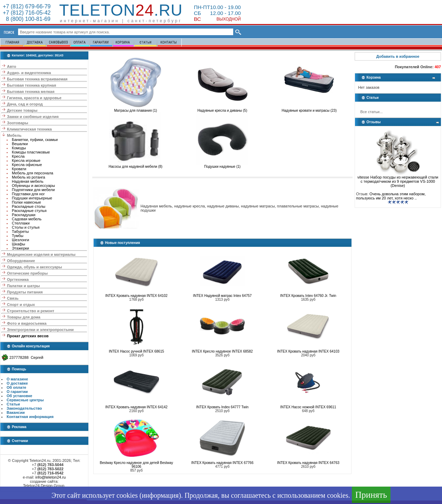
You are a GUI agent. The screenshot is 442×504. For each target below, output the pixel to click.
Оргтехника (18, 279)
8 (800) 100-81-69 (27, 19)
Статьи (13, 404)
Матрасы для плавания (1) (135, 109)
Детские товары (22, 110)
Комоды (19, 148)
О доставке (17, 383)
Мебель (14, 135)
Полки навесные (26, 202)
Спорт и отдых (21, 305)
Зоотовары (18, 123)
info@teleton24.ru (51, 477)
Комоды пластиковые (31, 152)
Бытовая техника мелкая (31, 92)
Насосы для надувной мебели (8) (136, 165)
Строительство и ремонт (31, 311)
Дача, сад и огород (25, 104)
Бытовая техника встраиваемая (37, 79)
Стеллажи (21, 223)
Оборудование (21, 261)
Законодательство (24, 408)
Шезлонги (21, 240)
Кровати (19, 169)
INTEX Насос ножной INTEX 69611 (308, 407)
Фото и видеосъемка (27, 323)
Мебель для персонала (33, 173)
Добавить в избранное (398, 56)
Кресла (18, 156)
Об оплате (16, 387)
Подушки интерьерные (32, 198)
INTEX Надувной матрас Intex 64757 (223, 296)
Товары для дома (24, 317)
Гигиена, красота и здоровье (34, 98)
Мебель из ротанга (29, 177)
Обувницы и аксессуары (33, 186)
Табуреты (20, 231)
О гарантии (17, 392)
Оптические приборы (27, 273)
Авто (12, 66)
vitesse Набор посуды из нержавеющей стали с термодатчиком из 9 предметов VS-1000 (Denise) (398, 180)
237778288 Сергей (26, 357)
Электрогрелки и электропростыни (40, 330)
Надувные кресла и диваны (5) (222, 109)
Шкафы (18, 244)
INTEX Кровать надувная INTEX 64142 (137, 407)
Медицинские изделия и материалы (41, 254)
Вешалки (20, 144)
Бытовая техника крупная (31, 85)
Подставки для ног (28, 194)
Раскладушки (24, 215)
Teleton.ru (121, 10)
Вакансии (16, 412)
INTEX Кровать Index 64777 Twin (223, 407)
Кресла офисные (27, 165)
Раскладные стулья (29, 211)
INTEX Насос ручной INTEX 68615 (137, 351)
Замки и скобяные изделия (33, 117)
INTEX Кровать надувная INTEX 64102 (137, 296)
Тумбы (18, 236)
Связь (13, 298)
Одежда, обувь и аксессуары (34, 267)
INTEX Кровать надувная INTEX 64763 (308, 463)
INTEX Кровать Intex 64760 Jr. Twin (308, 296)
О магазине (17, 379)
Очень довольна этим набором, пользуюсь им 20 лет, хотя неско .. (391, 196)
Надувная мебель (28, 181)
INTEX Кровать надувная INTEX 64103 (308, 351)
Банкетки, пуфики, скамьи (35, 140)
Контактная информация (30, 417)
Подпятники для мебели (33, 190)
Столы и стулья (26, 227)
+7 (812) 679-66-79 (27, 6)
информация (160, 495)
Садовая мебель (27, 219)
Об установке (19, 396)
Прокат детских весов (28, 336)
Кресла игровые (26, 160)
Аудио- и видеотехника (29, 73)
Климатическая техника (29, 129)
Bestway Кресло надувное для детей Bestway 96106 (137, 465)
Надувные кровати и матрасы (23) (309, 109)
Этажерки (21, 248)
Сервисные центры (25, 400)
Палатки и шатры (23, 286)
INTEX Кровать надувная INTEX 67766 (222, 463)
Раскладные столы (29, 206)
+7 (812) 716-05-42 (27, 13)
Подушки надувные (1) (222, 165)
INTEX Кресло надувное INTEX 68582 (222, 351)
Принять (371, 495)
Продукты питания (25, 292)
